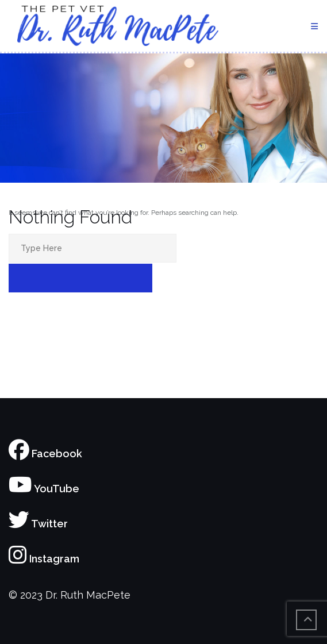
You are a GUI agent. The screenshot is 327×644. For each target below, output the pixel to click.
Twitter (38, 524)
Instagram (44, 559)
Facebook (45, 454)
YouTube (44, 489)
